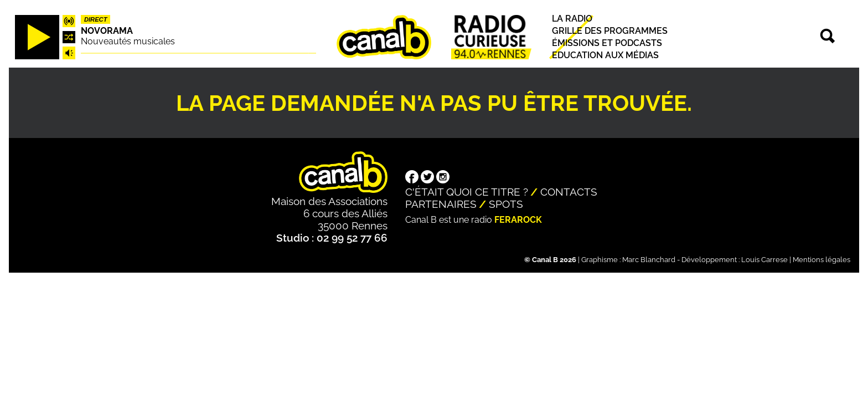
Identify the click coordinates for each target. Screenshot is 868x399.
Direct (96, 19)
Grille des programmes (610, 31)
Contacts (569, 192)
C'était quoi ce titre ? (467, 192)
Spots (506, 204)
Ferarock (518, 220)
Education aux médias (605, 56)
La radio (572, 19)
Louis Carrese (764, 260)
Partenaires (441, 204)
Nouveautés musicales (128, 41)
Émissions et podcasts (607, 43)
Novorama (107, 31)
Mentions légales (821, 260)
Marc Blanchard (649, 260)
